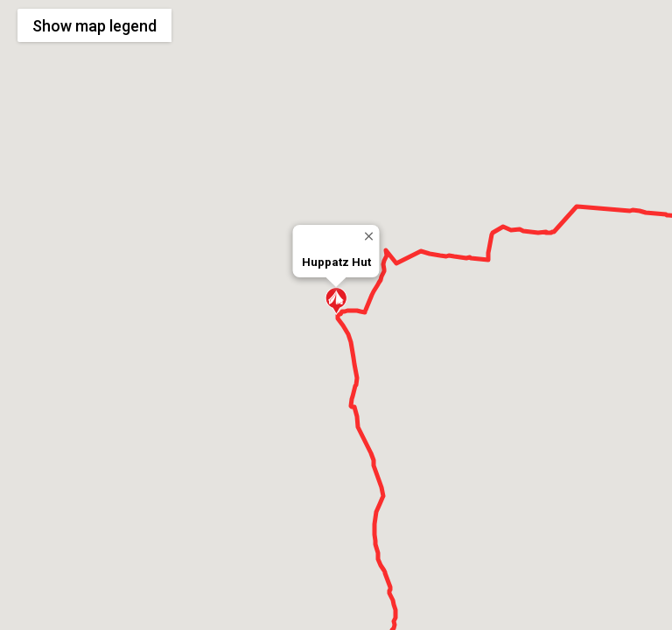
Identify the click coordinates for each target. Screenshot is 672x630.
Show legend (94, 26)
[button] (336, 301)
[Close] (369, 236)
